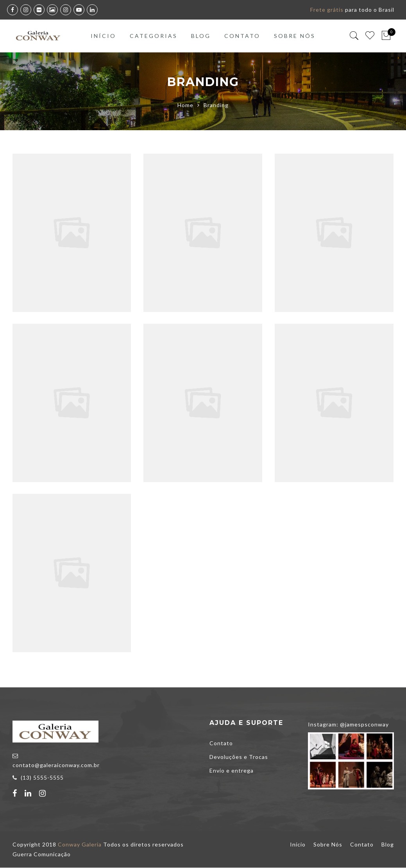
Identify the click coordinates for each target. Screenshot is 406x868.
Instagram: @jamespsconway (348, 725)
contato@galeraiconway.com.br (56, 765)
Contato (242, 36)
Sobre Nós (295, 36)
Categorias (154, 36)
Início (103, 36)
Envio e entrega (232, 771)
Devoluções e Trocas (239, 757)
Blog (201, 36)
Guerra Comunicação (42, 855)
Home (185, 105)
